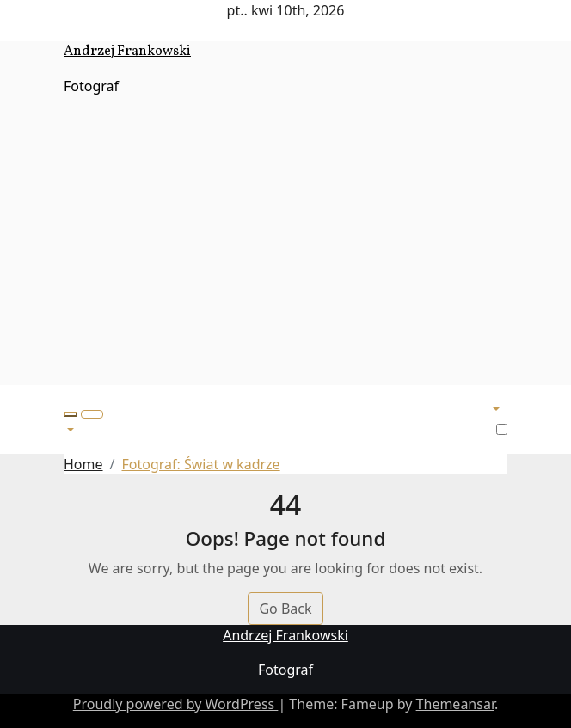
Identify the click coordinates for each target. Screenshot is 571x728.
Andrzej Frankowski (127, 52)
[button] (71, 414)
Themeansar (455, 704)
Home (83, 464)
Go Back (285, 609)
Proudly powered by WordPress (176, 704)
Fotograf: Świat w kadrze (200, 464)
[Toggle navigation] (92, 414)
